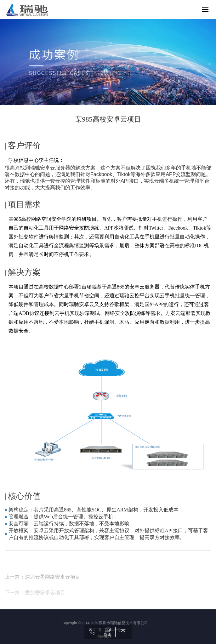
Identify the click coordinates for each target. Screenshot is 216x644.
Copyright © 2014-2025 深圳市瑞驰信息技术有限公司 (105, 623)
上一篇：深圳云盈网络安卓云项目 (43, 592)
